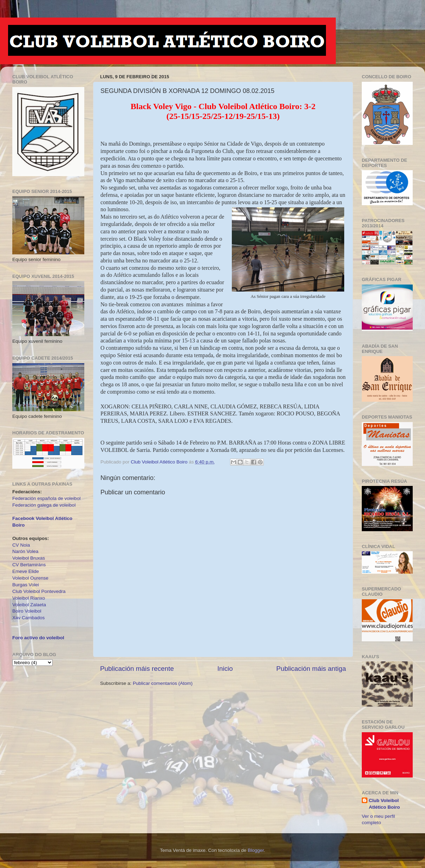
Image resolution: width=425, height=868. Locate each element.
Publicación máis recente (137, 669)
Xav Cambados (28, 618)
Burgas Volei (26, 585)
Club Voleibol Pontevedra (39, 591)
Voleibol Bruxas (29, 558)
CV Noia (21, 545)
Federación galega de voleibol (44, 505)
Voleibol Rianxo (29, 598)
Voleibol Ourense (30, 578)
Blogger (256, 850)
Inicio (225, 669)
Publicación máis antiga (311, 669)
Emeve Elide (26, 571)
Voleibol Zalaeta (29, 605)
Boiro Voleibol (27, 611)
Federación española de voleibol (46, 498)
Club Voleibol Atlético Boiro (384, 804)
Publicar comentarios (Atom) (163, 683)
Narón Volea (25, 551)
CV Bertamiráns (29, 565)
